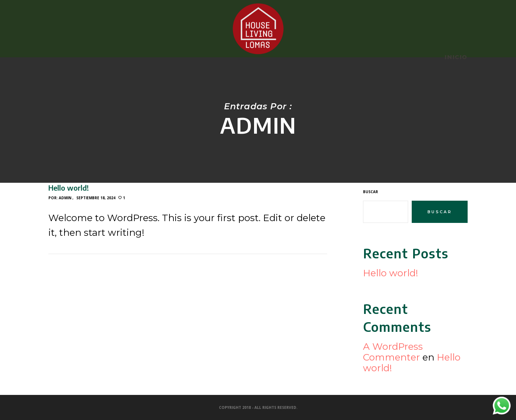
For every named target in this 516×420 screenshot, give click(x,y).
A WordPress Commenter (393, 352)
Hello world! (391, 273)
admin (65, 198)
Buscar (371, 192)
